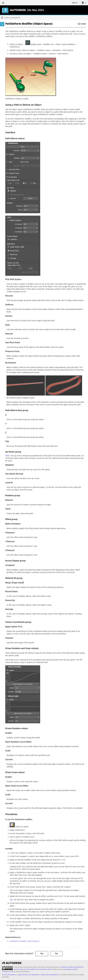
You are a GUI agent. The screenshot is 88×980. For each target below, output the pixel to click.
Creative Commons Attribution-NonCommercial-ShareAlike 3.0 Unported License (49, 968)
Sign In (75, 3)
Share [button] (83, 24)
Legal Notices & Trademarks (29, 975)
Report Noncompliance (50, 975)
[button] (84, 3)
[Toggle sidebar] (2, 24)
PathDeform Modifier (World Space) (25, 941)
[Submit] (3, 18)
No (56, 953)
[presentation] (7, 968)
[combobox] (44, 18)
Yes (42, 953)
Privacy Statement (9, 975)
